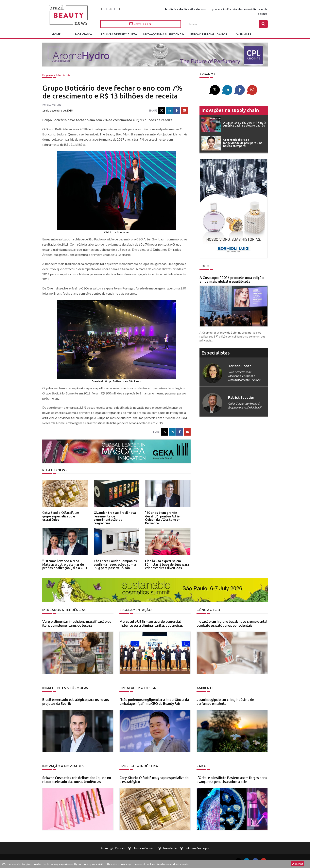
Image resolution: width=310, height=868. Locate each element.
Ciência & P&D (208, 610)
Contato (120, 848)
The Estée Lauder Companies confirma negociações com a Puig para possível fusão (115, 564)
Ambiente (205, 688)
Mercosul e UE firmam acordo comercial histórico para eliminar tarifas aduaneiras (151, 623)
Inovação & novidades (63, 766)
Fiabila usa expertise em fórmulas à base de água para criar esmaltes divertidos (167, 564)
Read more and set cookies (173, 864)
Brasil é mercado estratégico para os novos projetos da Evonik (76, 702)
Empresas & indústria (56, 75)
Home (56, 34)
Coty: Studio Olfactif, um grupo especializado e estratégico (61, 516)
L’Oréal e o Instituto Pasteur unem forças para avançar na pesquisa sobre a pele (232, 780)
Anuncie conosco (144, 848)
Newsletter (141, 24)
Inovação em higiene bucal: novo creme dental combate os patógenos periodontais (232, 623)
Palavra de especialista (119, 34)
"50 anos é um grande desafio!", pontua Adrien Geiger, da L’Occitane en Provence (163, 518)
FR (103, 9)
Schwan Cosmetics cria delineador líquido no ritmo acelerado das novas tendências (77, 780)
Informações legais (198, 848)
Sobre (104, 848)
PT (119, 9)
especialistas (216, 353)
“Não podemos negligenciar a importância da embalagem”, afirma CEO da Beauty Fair (154, 702)
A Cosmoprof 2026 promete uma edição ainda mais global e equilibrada (232, 280)
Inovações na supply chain (164, 34)
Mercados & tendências (64, 610)
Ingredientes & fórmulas (65, 688)
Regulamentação (136, 610)
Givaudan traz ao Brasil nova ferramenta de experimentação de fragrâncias (115, 518)
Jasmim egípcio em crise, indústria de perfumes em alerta (225, 702)
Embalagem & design (138, 688)
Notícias (82, 34)
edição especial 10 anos (209, 34)
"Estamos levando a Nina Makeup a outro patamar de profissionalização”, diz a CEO (65, 564)
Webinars (244, 34)
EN (111, 9)
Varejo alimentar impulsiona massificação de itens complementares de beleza (77, 623)
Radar (202, 766)
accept (297, 864)
